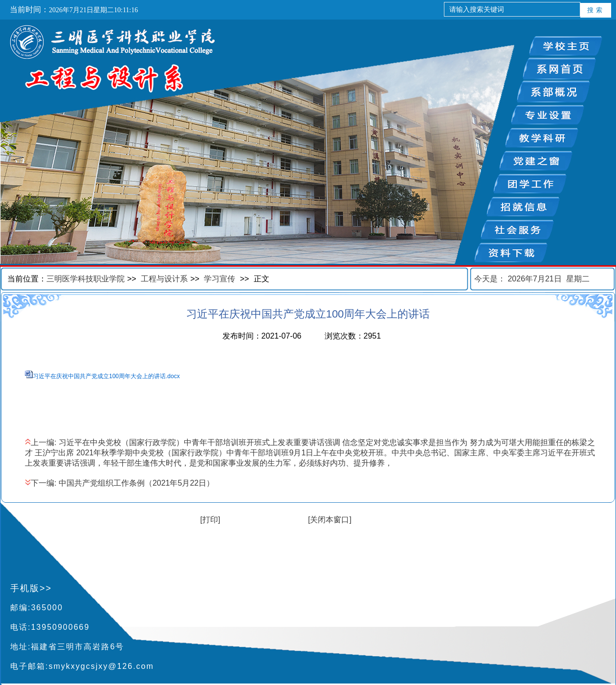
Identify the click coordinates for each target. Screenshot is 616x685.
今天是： (532, 279)
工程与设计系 (164, 279)
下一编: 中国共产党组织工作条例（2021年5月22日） (120, 483)
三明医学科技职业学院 (86, 279)
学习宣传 (220, 279)
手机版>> (31, 588)
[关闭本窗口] (330, 520)
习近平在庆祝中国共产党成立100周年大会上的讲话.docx (106, 376)
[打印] (210, 520)
